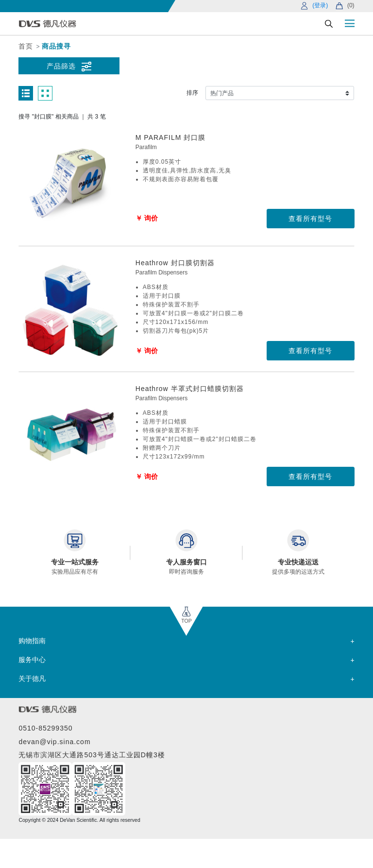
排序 (192, 93)
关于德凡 (32, 679)
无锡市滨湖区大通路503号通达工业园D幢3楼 (92, 755)
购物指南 (32, 641)
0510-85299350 (45, 728)
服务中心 (32, 660)
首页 (26, 46)
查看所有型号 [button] (310, 219)
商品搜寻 (56, 46)
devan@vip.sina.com (54, 742)
